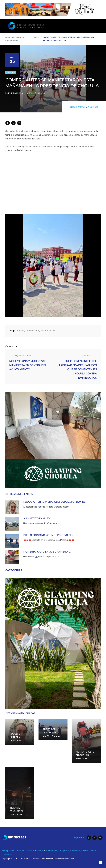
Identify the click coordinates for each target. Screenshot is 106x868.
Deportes (8, 855)
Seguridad (65, 851)
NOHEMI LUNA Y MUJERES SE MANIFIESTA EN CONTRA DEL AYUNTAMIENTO (28, 365)
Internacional (52, 851)
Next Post (96, 107)
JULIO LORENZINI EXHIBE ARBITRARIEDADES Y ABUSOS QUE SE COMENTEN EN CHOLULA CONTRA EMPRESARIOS (78, 369)
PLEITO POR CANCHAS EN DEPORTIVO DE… (48, 535)
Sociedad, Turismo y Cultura (84, 851)
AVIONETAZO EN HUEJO (37, 519)
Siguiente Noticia (20, 356)
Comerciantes (33, 331)
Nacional (30, 851)
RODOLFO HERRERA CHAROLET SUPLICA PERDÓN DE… (55, 502)
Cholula (11, 73)
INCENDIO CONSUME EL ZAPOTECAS (16, 811)
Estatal (40, 851)
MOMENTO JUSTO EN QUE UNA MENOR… (47, 552)
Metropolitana (8, 851)
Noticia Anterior (75, 107)
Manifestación (48, 331)
